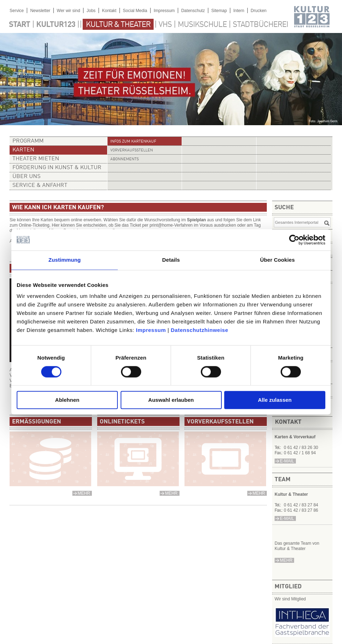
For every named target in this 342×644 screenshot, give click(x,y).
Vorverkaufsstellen (132, 151)
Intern (239, 11)
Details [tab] (171, 260)
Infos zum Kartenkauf (133, 142)
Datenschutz (193, 11)
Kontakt (109, 11)
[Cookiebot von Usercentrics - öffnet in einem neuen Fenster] (294, 240)
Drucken (259, 11)
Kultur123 (56, 25)
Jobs (91, 11)
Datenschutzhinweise (199, 330)
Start (20, 25)
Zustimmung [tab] (65, 260)
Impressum (151, 330)
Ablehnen (67, 400)
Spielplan (196, 220)
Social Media (135, 11)
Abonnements (125, 159)
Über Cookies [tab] (277, 260)
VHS (165, 25)
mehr (286, 560)
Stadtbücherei (260, 25)
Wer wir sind (68, 11)
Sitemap (219, 11)
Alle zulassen (275, 400)
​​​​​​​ (302, 635)
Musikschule (202, 25)
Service (17, 11)
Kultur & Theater (118, 25)
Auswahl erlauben (171, 400)
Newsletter (40, 11)
